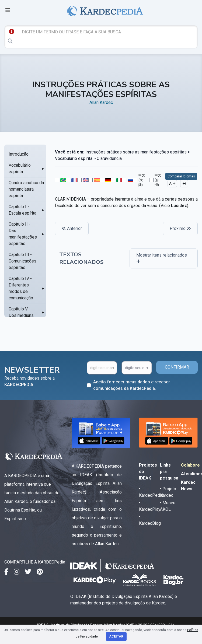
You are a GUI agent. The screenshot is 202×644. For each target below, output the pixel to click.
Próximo (180, 228)
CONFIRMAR (177, 367)
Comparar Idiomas (181, 176)
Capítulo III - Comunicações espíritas (22, 261)
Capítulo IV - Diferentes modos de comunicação (21, 288)
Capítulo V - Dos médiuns (21, 312)
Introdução (19, 154)
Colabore (190, 465)
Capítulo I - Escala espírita (22, 210)
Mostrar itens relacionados (162, 258)
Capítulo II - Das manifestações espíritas (23, 234)
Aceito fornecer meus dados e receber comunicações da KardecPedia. (132, 385)
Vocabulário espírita (20, 168)
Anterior (72, 228)
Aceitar (116, 636)
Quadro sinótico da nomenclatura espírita (26, 189)
